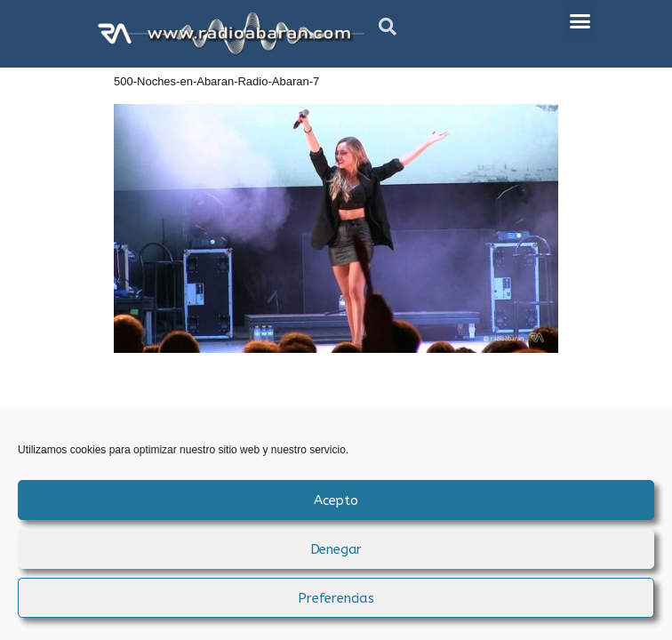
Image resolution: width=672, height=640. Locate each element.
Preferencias (336, 598)
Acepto (336, 500)
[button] (388, 27)
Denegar (336, 549)
